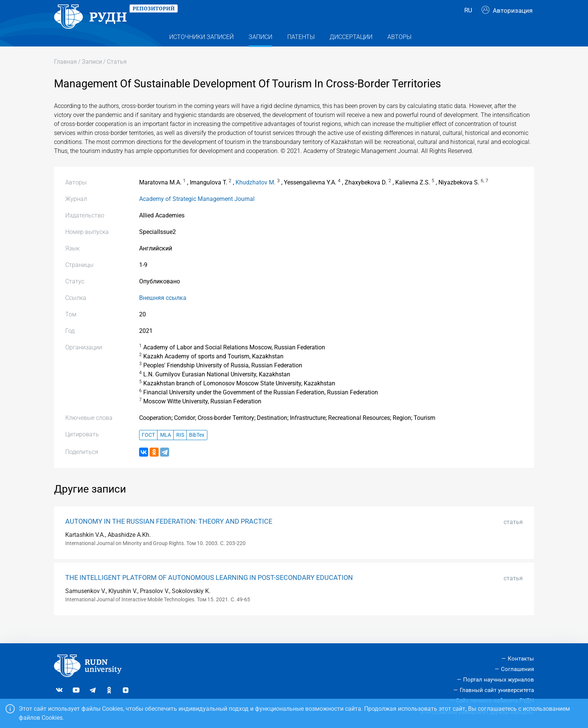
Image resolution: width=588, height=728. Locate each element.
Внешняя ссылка (163, 311)
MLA (166, 448)
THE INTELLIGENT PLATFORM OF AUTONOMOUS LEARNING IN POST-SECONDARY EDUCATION (209, 591)
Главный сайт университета (497, 690)
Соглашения (517, 669)
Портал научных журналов (499, 680)
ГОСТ (148, 448)
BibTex (197, 448)
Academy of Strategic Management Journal (197, 212)
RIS (180, 448)
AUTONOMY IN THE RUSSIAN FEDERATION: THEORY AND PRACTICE (169, 535)
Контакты (521, 659)
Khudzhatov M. (256, 196)
